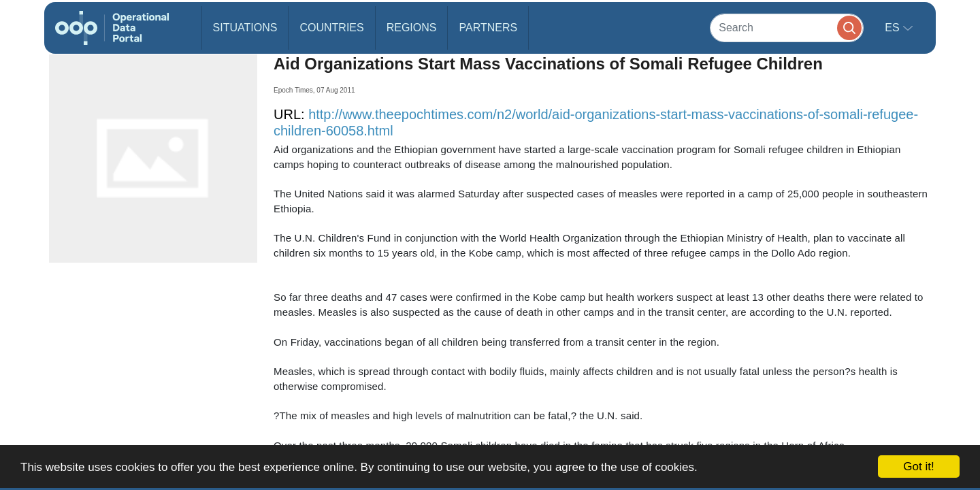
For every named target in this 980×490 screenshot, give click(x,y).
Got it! (918, 467)
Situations (245, 28)
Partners (488, 28)
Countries (331, 28)
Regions (412, 28)
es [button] (894, 28)
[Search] (787, 28)
